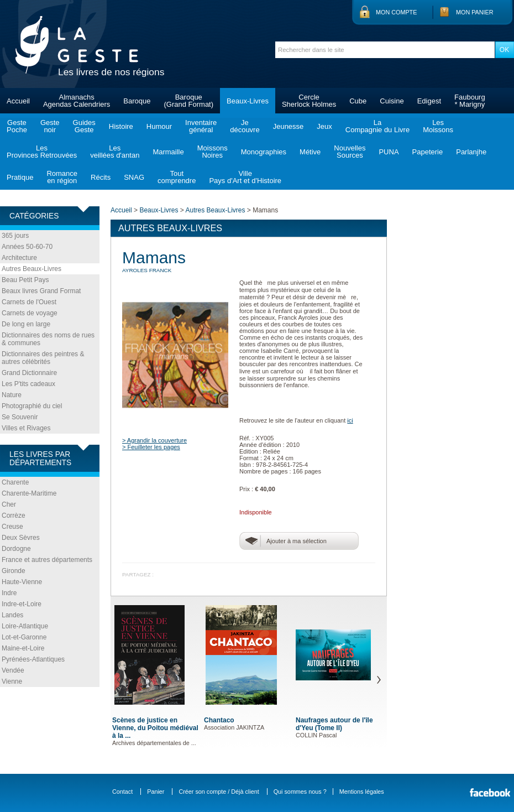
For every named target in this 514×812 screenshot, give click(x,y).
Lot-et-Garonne (24, 637)
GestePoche (17, 126)
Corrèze (14, 516)
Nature (12, 395)
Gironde (14, 571)
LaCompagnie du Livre (377, 126)
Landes (12, 615)
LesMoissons (438, 126)
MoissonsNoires (213, 152)
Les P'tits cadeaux (28, 384)
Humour (159, 126)
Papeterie (428, 152)
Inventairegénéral (201, 126)
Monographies (264, 152)
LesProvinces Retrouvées (42, 152)
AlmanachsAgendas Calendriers (77, 101)
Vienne (12, 681)
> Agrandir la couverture (154, 440)
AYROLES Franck (147, 270)
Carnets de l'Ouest (29, 302)
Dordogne (16, 549)
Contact (122, 792)
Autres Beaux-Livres (32, 269)
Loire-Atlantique (25, 626)
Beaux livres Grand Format (41, 291)
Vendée (13, 670)
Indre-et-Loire (22, 604)
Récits (101, 177)
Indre (9, 593)
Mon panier (475, 12)
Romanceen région (62, 177)
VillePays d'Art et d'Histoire (245, 177)
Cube (358, 101)
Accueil (18, 101)
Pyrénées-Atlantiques (33, 659)
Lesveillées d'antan (115, 152)
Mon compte (396, 12)
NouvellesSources (350, 152)
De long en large (26, 324)
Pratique (20, 177)
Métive (310, 152)
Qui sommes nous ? (300, 792)
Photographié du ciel (32, 406)
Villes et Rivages (26, 428)
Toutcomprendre (177, 177)
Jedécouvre (245, 126)
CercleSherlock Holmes (309, 101)
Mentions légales (362, 792)
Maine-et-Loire (23, 648)
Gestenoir (50, 126)
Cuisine (392, 101)
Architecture (19, 258)
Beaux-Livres (248, 101)
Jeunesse (289, 126)
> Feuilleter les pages (151, 447)
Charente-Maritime (29, 493)
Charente (15, 482)
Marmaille (168, 152)
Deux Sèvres (21, 538)
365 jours (15, 236)
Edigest (429, 101)
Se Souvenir (20, 417)
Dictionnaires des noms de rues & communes (48, 339)
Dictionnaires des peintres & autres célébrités (43, 358)
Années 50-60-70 (27, 247)
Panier (156, 792)
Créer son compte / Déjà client (219, 792)
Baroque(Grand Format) (188, 101)
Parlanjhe (471, 152)
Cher (9, 504)
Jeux (324, 126)
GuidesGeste (84, 126)
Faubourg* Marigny (470, 101)
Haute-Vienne (22, 582)
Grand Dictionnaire (29, 373)
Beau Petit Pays (25, 280)
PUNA (389, 152)
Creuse (12, 527)
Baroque (137, 101)
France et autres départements (47, 560)
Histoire (121, 126)
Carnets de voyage (30, 313)
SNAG (134, 177)
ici (350, 420)
